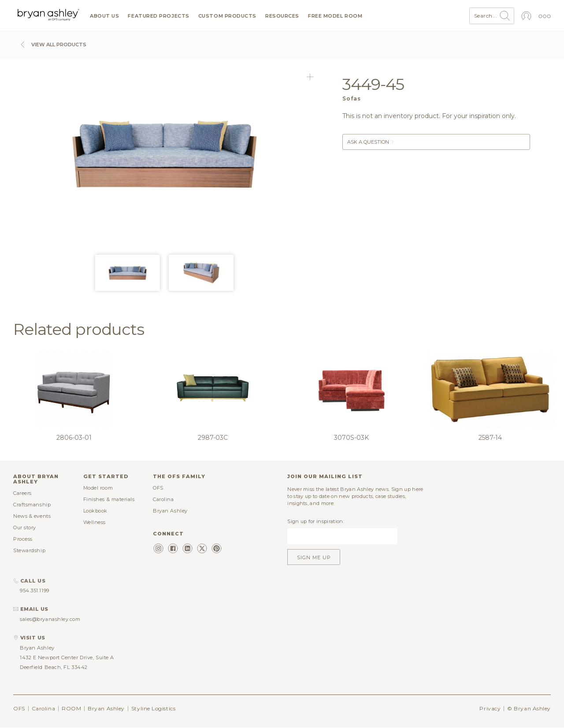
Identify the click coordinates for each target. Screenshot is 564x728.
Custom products (227, 16)
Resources (282, 16)
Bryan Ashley (170, 511)
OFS (158, 488)
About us (104, 16)
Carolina (163, 499)
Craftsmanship (32, 505)
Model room (98, 488)
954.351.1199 (35, 591)
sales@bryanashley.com (50, 619)
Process (23, 539)
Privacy (490, 708)
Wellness (95, 522)
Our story (25, 527)
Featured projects (158, 16)
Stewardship (29, 550)
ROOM (71, 708)
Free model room (335, 16)
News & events (32, 516)
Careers (22, 493)
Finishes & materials (109, 499)
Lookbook (95, 511)
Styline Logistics (153, 708)
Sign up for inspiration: (316, 521)
